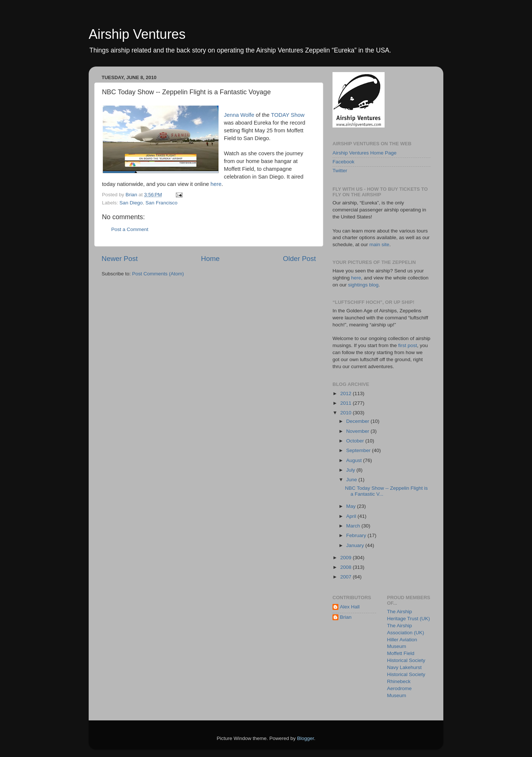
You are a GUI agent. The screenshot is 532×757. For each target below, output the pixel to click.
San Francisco (161, 203)
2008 (347, 567)
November (358, 431)
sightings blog (363, 285)
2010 (347, 413)
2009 (347, 558)
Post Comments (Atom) (158, 274)
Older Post (299, 259)
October (356, 441)
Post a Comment (130, 229)
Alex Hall (350, 607)
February (357, 535)
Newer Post (120, 259)
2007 (347, 577)
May (352, 506)
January (356, 545)
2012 (347, 393)
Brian (346, 617)
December (358, 421)
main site (379, 245)
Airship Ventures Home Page (364, 153)
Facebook (343, 162)
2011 (347, 403)
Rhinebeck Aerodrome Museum (400, 688)
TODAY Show (288, 115)
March (354, 526)
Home (210, 259)
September (359, 450)
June (352, 480)
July (351, 470)
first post (408, 345)
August (355, 460)
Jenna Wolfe (239, 115)
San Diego (131, 203)
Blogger (306, 738)
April (352, 516)
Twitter (340, 171)
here (216, 184)
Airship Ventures (137, 34)
